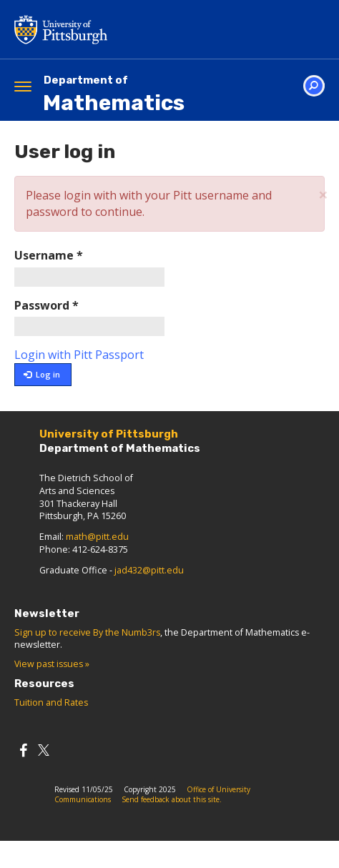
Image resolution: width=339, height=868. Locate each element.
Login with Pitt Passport (79, 355)
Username (49, 255)
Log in (42, 374)
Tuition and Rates (51, 702)
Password (46, 305)
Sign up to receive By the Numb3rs (87, 632)
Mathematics (114, 95)
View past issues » (52, 664)
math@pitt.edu (97, 537)
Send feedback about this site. (172, 799)
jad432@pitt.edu (149, 570)
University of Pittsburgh (118, 29)
